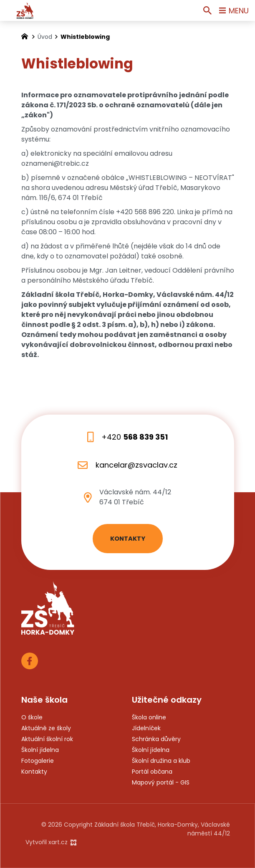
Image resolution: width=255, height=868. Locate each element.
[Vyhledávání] (207, 10)
